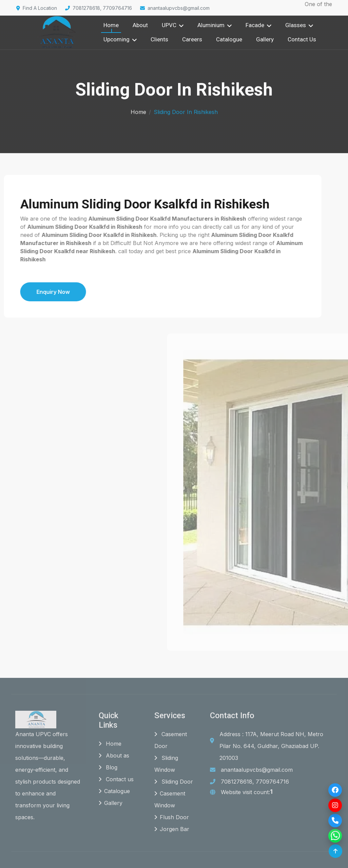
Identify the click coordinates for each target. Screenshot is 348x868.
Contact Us (302, 39)
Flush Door (172, 817)
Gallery (265, 39)
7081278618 (237, 782)
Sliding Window (166, 764)
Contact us (116, 780)
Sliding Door (174, 782)
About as (114, 756)
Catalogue (229, 39)
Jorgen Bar (172, 829)
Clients (159, 39)
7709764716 (272, 782)
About (140, 25)
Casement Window (170, 800)
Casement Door (171, 740)
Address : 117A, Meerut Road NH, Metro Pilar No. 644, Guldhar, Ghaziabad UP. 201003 (271, 746)
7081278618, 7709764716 (99, 8)
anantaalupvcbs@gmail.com (175, 8)
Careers (192, 39)
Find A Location (37, 8)
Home (111, 25)
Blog (108, 768)
